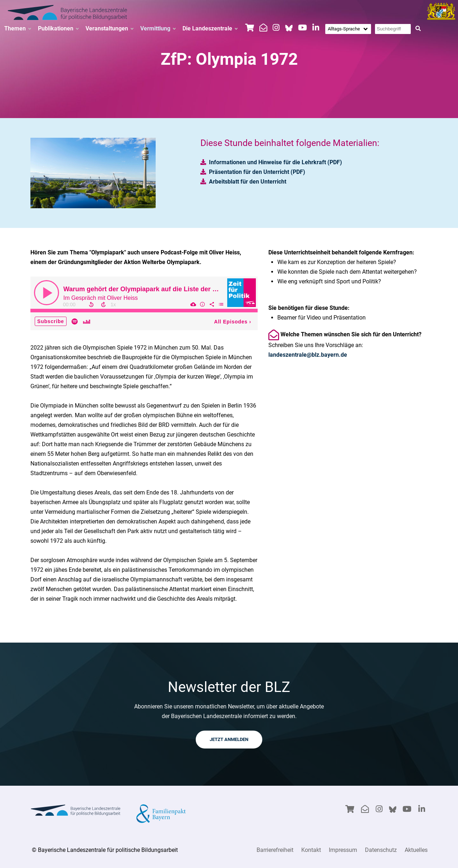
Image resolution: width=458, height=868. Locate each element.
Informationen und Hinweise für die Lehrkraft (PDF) (276, 162)
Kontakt (311, 850)
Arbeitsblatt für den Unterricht (248, 182)
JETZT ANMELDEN (229, 739)
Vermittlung (158, 29)
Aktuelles (416, 850)
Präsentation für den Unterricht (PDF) (257, 172)
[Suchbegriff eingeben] (393, 29)
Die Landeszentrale (210, 29)
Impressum (343, 850)
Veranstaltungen (109, 29)
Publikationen (58, 29)
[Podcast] (144, 303)
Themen (18, 29)
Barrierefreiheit (275, 850)
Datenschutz (381, 850)
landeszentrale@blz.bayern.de (308, 355)
